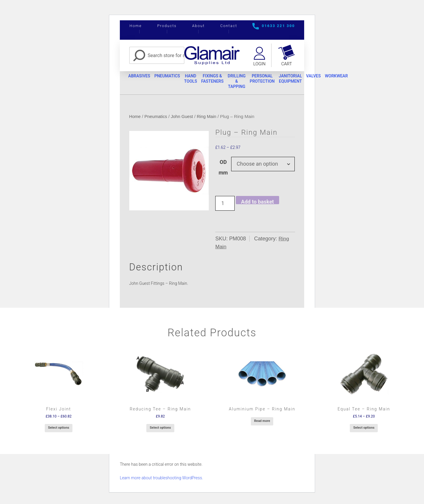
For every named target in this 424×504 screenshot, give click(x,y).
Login (259, 64)
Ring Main (209, 118)
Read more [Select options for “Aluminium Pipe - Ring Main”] (262, 422)
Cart (287, 64)
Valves (329, 77)
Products (167, 26)
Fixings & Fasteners (220, 80)
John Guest (184, 118)
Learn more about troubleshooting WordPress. (161, 479)
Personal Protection (274, 80)
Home (136, 26)
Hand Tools (196, 80)
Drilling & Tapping (246, 82)
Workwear (355, 77)
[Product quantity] (225, 204)
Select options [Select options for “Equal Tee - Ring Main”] (364, 429)
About (198, 26)
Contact (229, 26)
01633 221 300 (278, 26)
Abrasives (140, 77)
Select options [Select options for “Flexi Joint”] (59, 429)
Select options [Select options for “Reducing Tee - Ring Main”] (160, 429)
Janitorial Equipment (304, 80)
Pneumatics (170, 77)
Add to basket (258, 203)
